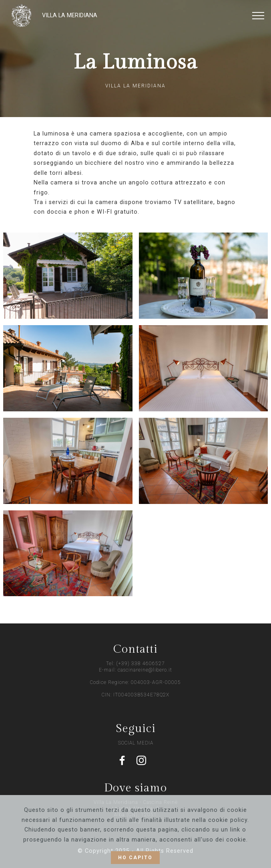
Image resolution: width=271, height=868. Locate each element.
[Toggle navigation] (258, 16)
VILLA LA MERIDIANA (70, 15)
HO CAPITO (135, 858)
